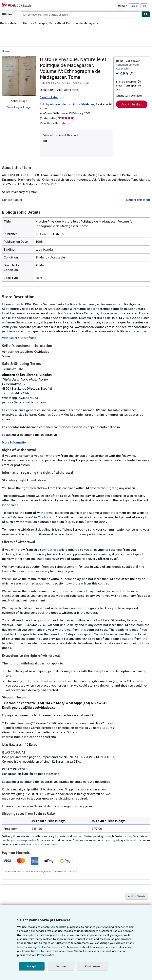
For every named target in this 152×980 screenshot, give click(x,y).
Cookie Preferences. (39, 947)
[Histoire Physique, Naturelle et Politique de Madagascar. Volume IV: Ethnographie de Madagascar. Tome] (19, 76)
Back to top (76, 902)
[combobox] (81, 14)
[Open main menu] (9, 14)
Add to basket (132, 104)
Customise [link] (92, 966)
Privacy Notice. (26, 955)
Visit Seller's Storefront (18, 337)
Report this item (139, 199)
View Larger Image (19, 107)
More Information (14, 437)
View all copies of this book (60, 134)
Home (6, 51)
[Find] (146, 14)
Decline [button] (60, 966)
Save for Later (49, 97)
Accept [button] (31, 966)
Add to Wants (137, 882)
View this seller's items (54, 122)
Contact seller (12, 199)
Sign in (134, 6)
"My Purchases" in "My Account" (25, 512)
